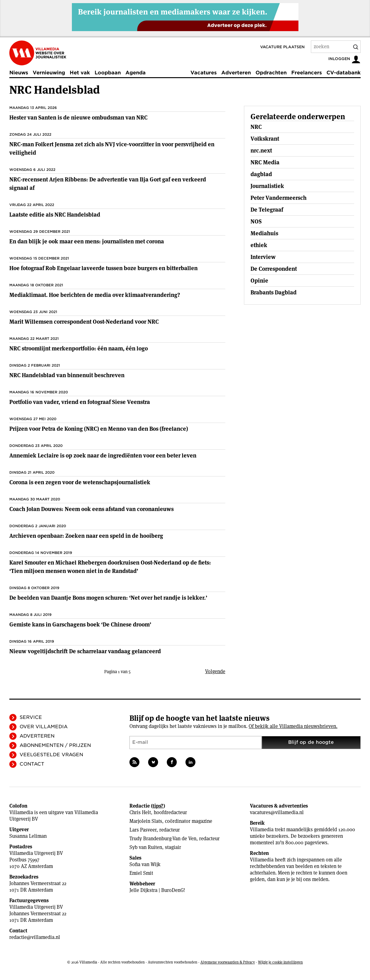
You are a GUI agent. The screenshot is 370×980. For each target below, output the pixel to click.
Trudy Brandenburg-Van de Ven (163, 839)
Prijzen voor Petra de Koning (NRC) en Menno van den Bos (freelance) (99, 429)
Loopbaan (108, 73)
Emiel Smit (141, 873)
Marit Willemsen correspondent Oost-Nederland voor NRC (84, 322)
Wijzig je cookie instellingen (280, 962)
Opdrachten (271, 73)
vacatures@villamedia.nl (277, 812)
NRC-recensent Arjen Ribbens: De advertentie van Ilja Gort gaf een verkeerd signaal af (108, 184)
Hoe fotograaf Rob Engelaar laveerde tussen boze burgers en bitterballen (103, 268)
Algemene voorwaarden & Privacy (228, 962)
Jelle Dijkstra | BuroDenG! (157, 890)
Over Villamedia (44, 727)
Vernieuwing (49, 73)
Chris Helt (140, 812)
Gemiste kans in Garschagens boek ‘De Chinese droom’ (80, 624)
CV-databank (344, 73)
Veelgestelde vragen (51, 755)
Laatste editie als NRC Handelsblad (55, 215)
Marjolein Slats (146, 821)
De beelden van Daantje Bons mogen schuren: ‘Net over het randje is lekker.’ (108, 598)
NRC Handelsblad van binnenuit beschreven (67, 375)
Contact (32, 764)
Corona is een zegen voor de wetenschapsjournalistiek (80, 482)
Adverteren (236, 73)
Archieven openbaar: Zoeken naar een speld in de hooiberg (86, 536)
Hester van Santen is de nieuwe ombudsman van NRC (78, 117)
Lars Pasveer (143, 830)
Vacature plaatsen (282, 47)
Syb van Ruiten (146, 847)
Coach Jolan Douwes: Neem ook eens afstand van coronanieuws (91, 509)
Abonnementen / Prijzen (55, 745)
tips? (158, 806)
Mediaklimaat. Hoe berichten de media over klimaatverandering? (95, 295)
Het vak (80, 73)
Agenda (136, 73)
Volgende (215, 671)
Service (31, 717)
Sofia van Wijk (145, 864)
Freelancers (307, 73)
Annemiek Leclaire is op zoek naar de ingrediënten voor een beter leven (103, 455)
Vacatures (204, 73)
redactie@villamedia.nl (35, 937)
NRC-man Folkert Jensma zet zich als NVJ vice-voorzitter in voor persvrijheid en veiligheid (112, 148)
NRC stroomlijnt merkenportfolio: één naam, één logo (79, 348)
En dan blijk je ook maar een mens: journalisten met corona (87, 241)
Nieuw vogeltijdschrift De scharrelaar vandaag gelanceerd (85, 651)
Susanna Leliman (28, 836)
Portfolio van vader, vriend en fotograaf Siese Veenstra (80, 402)
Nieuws (19, 73)
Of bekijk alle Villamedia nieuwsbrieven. (293, 726)
